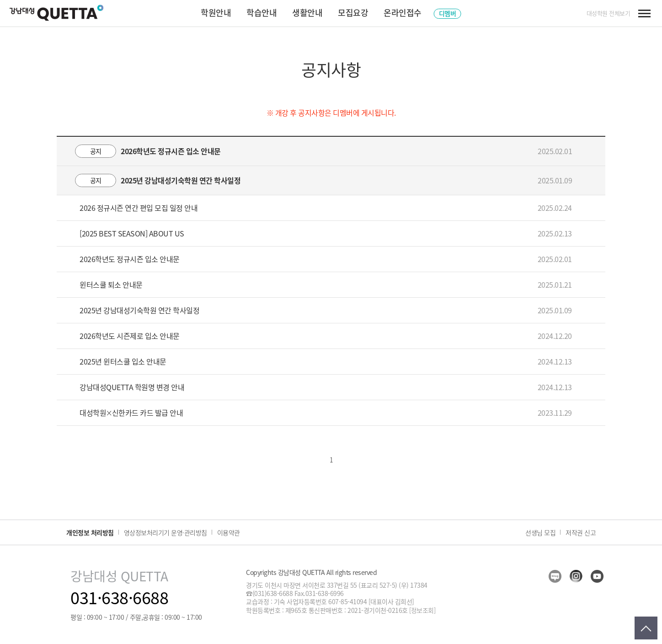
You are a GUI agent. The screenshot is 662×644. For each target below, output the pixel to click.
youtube (597, 576)
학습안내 (262, 13)
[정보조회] (422, 610)
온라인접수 (403, 13)
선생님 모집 (540, 532)
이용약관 (229, 532)
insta (576, 576)
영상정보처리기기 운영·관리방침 (165, 532)
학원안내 (216, 13)
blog (555, 576)
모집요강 (353, 13)
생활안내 (307, 13)
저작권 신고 (581, 532)
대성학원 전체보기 (609, 13)
